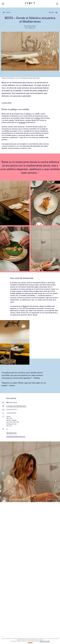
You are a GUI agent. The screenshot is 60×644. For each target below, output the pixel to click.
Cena (17, 78)
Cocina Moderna (23, 78)
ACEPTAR (30, 643)
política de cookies (45, 641)
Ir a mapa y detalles (7, 102)
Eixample (22, 122)
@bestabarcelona (11, 433)
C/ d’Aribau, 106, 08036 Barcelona (16, 406)
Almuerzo (12, 78)
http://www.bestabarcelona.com (16, 436)
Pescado (30, 78)
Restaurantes (36, 78)
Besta (25, 306)
